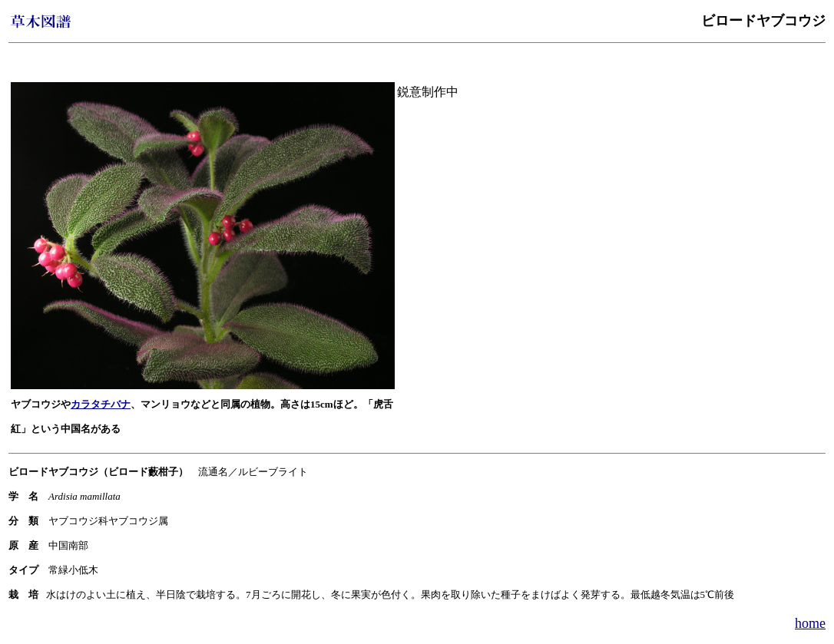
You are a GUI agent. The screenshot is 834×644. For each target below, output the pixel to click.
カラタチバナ (101, 404)
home (810, 623)
